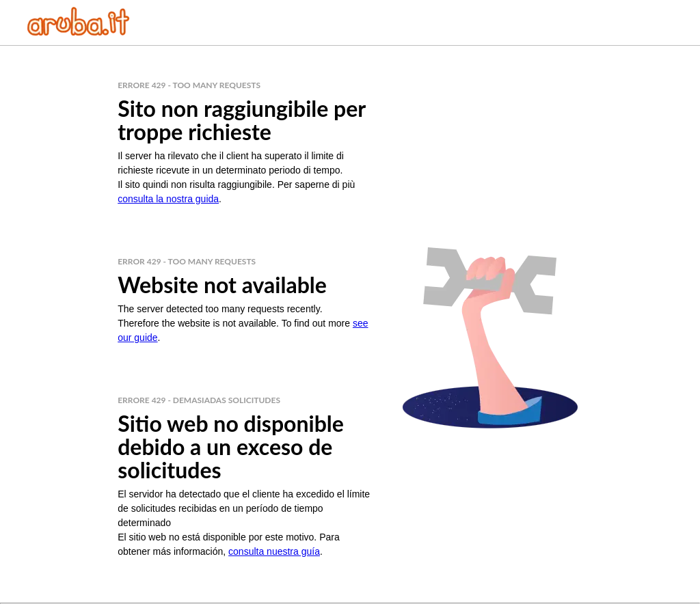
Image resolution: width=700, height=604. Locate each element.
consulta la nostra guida (168, 199)
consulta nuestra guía (274, 551)
